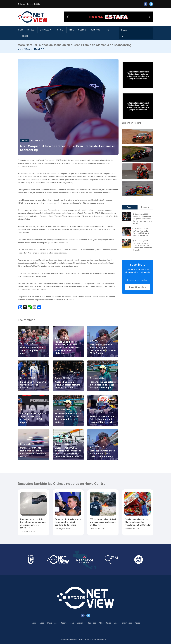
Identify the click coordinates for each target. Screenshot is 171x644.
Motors (59, 30)
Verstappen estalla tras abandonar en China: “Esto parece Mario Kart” (103, 454)
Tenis (71, 30)
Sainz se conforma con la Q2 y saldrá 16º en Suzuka (33, 385)
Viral (116, 623)
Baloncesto (46, 30)
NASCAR (138, 189)
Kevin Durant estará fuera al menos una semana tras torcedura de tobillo (142, 247)
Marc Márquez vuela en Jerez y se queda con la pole (32, 350)
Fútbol (31, 30)
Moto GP (38, 49)
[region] (138, 75)
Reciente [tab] (145, 207)
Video (138, 623)
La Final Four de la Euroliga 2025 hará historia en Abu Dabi (141, 233)
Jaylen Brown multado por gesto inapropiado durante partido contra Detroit (142, 220)
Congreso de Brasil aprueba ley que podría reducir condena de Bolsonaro (68, 522)
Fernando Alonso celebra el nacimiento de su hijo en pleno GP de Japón (103, 385)
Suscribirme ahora (138, 287)
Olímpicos (95, 30)
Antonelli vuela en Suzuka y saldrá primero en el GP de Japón (68, 385)
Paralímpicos (127, 623)
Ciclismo (82, 30)
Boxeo (25, 36)
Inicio (20, 30)
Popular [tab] (130, 207)
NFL (107, 30)
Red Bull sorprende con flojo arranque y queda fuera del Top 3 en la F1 (102, 419)
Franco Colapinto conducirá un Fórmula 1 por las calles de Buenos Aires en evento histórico (68, 348)
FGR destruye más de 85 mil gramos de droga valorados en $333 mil (103, 522)
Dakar (138, 137)
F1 (138, 154)
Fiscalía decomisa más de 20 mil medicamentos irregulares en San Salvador (138, 522)
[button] (109, 17)
